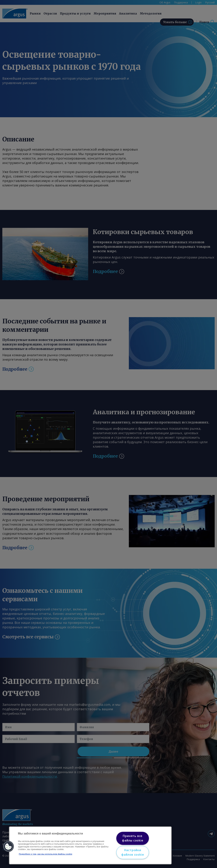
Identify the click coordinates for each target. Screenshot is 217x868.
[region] (90, 845)
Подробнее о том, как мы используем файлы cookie (46, 854)
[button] (8, 846)
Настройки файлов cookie (133, 852)
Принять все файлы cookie (133, 838)
